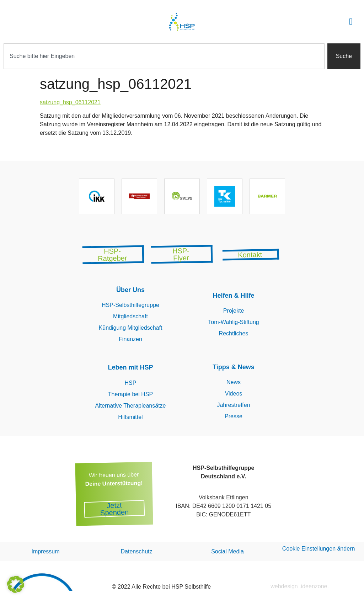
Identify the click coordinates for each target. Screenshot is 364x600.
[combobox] (164, 56)
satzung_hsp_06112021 (70, 102)
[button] (351, 22)
